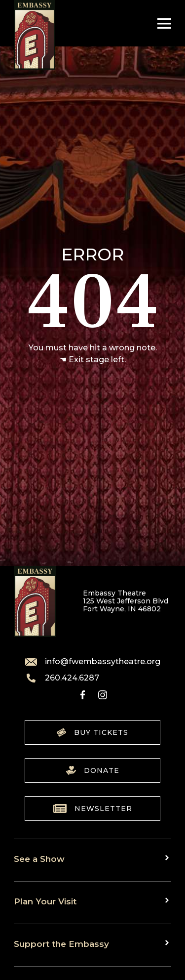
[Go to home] (35, 35)
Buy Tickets (92, 732)
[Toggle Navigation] (162, 23)
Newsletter (93, 809)
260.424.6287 (62, 678)
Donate (93, 770)
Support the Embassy (61, 944)
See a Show (39, 859)
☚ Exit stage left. (93, 360)
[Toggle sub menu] (168, 858)
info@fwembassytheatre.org (93, 662)
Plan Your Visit (45, 901)
